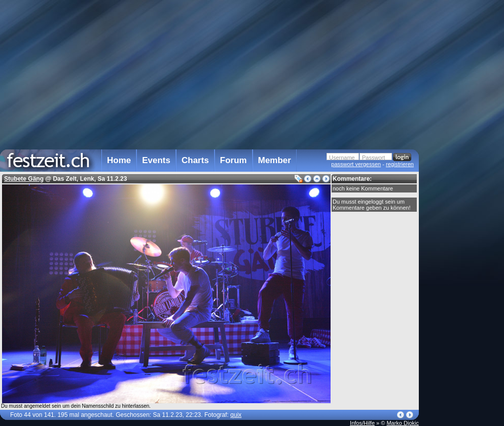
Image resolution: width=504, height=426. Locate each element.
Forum (233, 160)
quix (236, 415)
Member (275, 160)
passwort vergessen (356, 164)
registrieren (400, 164)
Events (156, 160)
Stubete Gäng (24, 179)
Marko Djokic (403, 423)
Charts (195, 160)
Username (342, 158)
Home (119, 160)
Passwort (373, 158)
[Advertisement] (463, 204)
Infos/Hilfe (362, 423)
